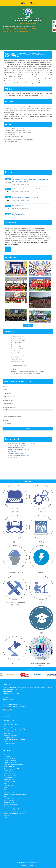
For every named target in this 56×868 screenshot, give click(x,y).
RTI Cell (6, 788)
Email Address (7, 393)
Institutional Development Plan (12, 809)
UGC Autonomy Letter (10, 773)
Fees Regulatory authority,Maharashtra (15, 765)
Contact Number (8, 400)
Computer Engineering (10, 727)
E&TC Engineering (9, 733)
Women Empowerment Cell (11, 769)
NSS (5, 796)
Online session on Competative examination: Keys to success (30, 196)
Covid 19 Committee (10, 781)
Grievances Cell (8, 786)
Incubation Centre (9, 803)
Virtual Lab (7, 815)
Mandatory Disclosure (10, 763)
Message (6, 413)
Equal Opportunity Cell (10, 798)
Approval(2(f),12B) (9, 800)
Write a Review (7, 710)
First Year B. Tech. (9, 720)
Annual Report (8, 807)
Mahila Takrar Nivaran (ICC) (12, 779)
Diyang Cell (7, 817)
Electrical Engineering (10, 737)
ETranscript (7, 790)
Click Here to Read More (11, 149)
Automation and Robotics (11, 725)
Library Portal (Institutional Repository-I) (15, 811)
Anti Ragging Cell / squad (11, 777)
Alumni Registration (9, 758)
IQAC (5, 784)
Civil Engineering (9, 723)
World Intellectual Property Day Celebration (25, 205)
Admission (7, 756)
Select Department (9, 407)
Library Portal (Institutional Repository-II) (15, 813)
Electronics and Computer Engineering (15, 729)
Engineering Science (10, 744)
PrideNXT (31, 865)
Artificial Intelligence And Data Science (14, 739)
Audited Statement (9, 767)
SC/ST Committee (9, 792)
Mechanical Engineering (11, 731)
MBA (5, 742)
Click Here (33, 444)
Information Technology (10, 735)
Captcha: (6, 420)
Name (5, 386)
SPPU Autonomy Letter (10, 775)
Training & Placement (10, 760)
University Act (8, 754)
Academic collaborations (11, 805)
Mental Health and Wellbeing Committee (15, 794)
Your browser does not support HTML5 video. (13, 7)
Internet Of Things (18, 213)
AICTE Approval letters (10, 771)
